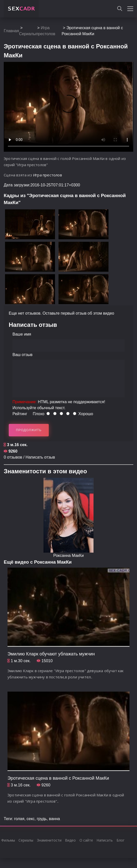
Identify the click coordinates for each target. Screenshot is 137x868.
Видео (70, 840)
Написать (105, 840)
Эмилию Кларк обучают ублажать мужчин (51, 654)
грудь (42, 819)
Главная (11, 31)
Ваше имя (22, 334)
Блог (120, 840)
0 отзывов (13, 457)
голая (19, 819)
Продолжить (29, 430)
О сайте (86, 840)
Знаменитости (49, 840)
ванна (54, 819)
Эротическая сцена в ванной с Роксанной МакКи (58, 778)
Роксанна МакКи (68, 556)
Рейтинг (20, 414)
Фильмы (8, 840)
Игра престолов (47, 175)
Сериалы (27, 34)
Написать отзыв (40, 457)
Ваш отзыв (22, 355)
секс (30, 819)
